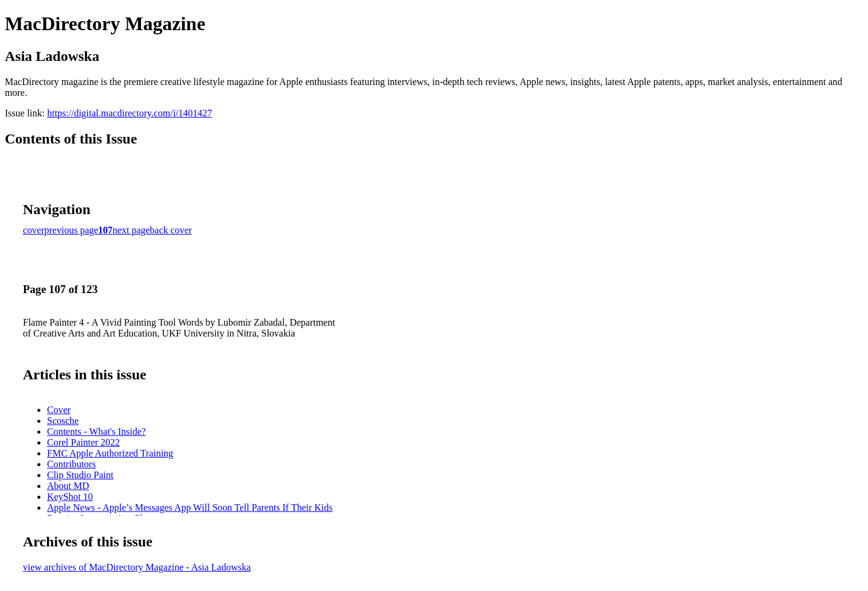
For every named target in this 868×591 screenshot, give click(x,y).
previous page (71, 230)
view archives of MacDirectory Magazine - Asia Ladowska (137, 567)
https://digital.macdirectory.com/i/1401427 (130, 113)
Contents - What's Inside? (96, 431)
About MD (68, 486)
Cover (59, 410)
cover (34, 230)
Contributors (71, 464)
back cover (171, 230)
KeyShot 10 (70, 497)
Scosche (63, 421)
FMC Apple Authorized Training (110, 453)
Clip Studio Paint (80, 475)
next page (131, 230)
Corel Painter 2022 (83, 442)
